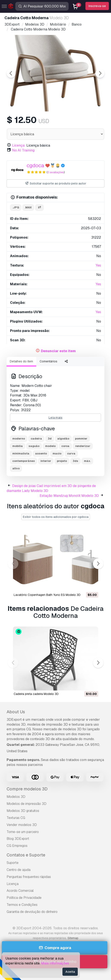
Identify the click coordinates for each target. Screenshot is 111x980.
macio (57, 453)
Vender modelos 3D (22, 825)
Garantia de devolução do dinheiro (32, 912)
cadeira (36, 439)
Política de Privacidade (24, 898)
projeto (62, 461)
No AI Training (23, 150)
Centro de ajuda (19, 870)
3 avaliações (56, 172)
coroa (65, 446)
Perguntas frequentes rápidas (29, 877)
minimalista (21, 453)
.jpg (16, 207)
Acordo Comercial (20, 891)
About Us (16, 712)
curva (71, 453)
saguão (34, 446)
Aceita (70, 972)
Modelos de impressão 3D (27, 804)
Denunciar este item (58, 351)
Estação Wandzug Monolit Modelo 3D (69, 496)
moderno (19, 439)
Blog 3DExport (18, 839)
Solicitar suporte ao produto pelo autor (55, 184)
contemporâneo (24, 461)
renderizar (83, 446)
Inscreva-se (97, 6)
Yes (98, 265)
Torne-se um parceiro (23, 832)
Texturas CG (16, 818)
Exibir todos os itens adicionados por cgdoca (56, 517)
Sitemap (73, 938)
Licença (13, 884)
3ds (75, 461)
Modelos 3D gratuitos (23, 811)
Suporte (13, 863)
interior (46, 461)
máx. (87, 461)
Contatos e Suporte (26, 855)
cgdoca (35, 165)
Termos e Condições (22, 905)
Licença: (19, 145)
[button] (98, 564)
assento (41, 453)
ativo (16, 468)
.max (28, 207)
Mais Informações (55, 963)
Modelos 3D (16, 797)
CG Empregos (17, 846)
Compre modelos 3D (27, 789)
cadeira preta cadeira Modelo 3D (36, 694)
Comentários (48, 361)
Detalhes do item (21, 361)
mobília (18, 446)
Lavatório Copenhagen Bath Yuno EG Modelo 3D (47, 595)
